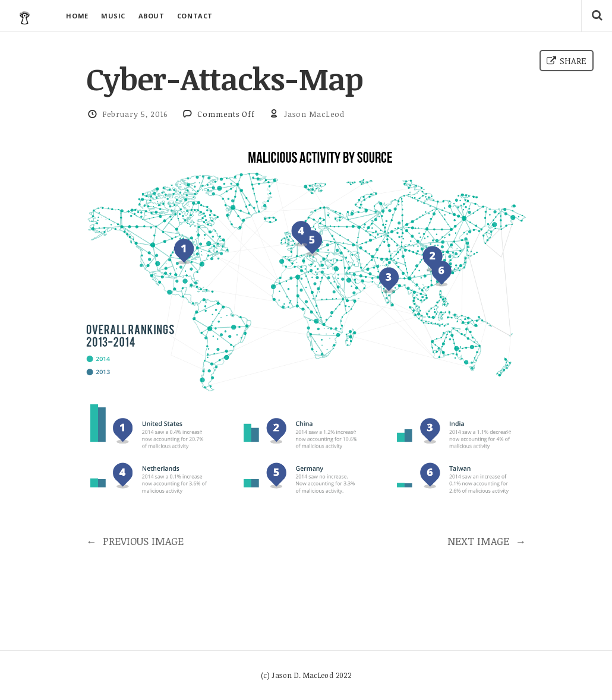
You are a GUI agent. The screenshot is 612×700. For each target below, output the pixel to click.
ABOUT (152, 16)
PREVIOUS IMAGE (135, 541)
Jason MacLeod (314, 114)
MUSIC (113, 16)
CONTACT (195, 16)
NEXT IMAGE (487, 541)
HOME (77, 16)
